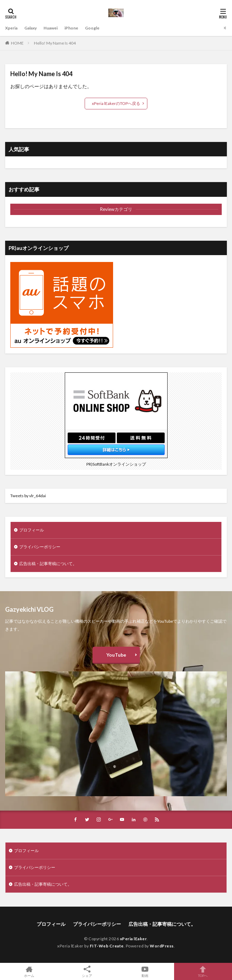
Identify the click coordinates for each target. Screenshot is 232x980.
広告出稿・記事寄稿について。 (48, 564)
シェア (87, 972)
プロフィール (32, 530)
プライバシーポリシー (40, 547)
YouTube (116, 655)
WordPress (162, 946)
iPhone (71, 28)
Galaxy (30, 28)
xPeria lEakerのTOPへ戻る (116, 103)
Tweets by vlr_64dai (28, 496)
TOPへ (203, 971)
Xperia (11, 28)
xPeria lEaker (133, 939)
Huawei (51, 28)
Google (92, 28)
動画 (145, 971)
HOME (17, 43)
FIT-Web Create (107, 946)
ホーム (29, 971)
